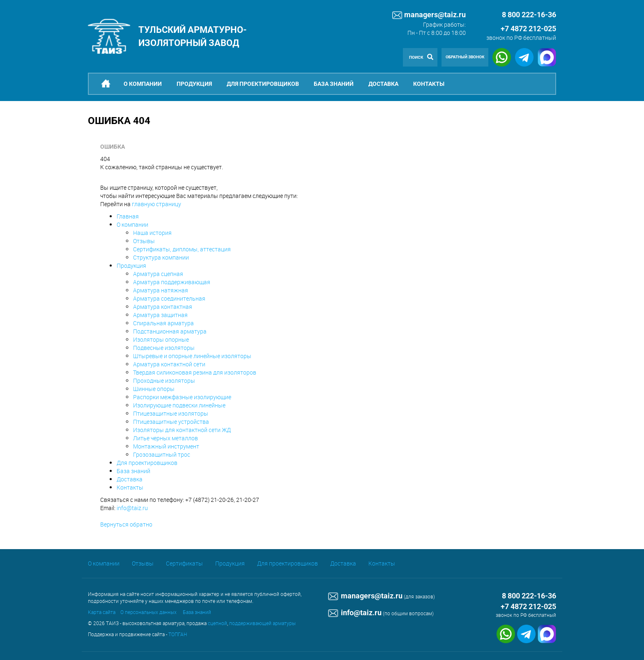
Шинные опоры (154, 389)
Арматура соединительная (169, 298)
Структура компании (161, 257)
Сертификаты (184, 563)
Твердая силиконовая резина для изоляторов (195, 372)
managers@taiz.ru (429, 15)
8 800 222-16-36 (529, 596)
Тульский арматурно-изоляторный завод (193, 36)
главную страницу (156, 204)
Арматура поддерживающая (172, 282)
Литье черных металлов (166, 438)
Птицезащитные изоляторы (171, 413)
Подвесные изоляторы (164, 348)
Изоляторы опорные (161, 339)
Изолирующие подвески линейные (179, 405)
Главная (128, 216)
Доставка (383, 84)
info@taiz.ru (132, 508)
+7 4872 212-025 (528, 29)
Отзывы (144, 241)
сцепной (217, 623)
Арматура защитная (160, 315)
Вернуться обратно (126, 524)
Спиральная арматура (163, 323)
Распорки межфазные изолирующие (182, 397)
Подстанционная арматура (170, 331)
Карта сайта (102, 612)
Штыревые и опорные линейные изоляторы (192, 356)
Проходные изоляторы (164, 381)
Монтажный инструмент (166, 446)
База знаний (334, 84)
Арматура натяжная (161, 290)
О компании (143, 84)
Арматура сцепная (158, 274)
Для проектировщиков (263, 84)
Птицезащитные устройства (171, 422)
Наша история (152, 233)
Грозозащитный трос (162, 454)
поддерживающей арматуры (262, 623)
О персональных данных (148, 612)
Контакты (429, 84)
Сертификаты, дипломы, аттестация (182, 249)
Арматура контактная (163, 307)
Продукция (194, 84)
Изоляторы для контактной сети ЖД (182, 430)
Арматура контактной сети (169, 364)
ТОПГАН (178, 634)
